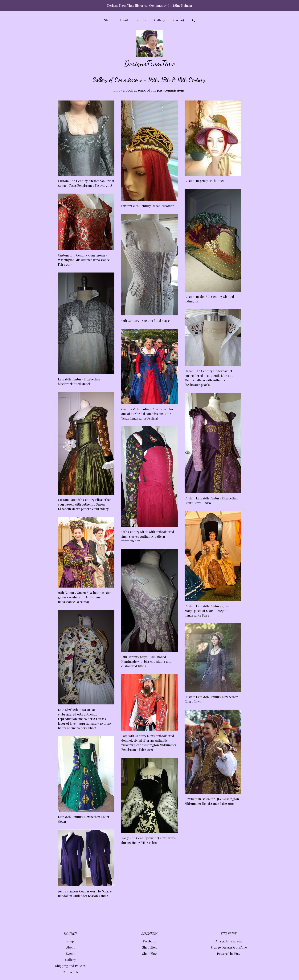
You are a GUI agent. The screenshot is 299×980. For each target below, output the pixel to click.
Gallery (160, 20)
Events (141, 20)
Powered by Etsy (229, 954)
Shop (108, 20)
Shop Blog (149, 947)
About (124, 20)
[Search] (194, 21)
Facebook (149, 941)
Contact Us (70, 972)
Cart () (179, 20)
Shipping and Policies (70, 966)
